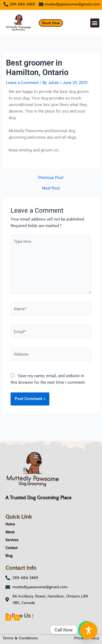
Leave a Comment (22, 83)
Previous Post (51, 178)
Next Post (51, 188)
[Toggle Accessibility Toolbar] (89, 631)
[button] (95, 23)
